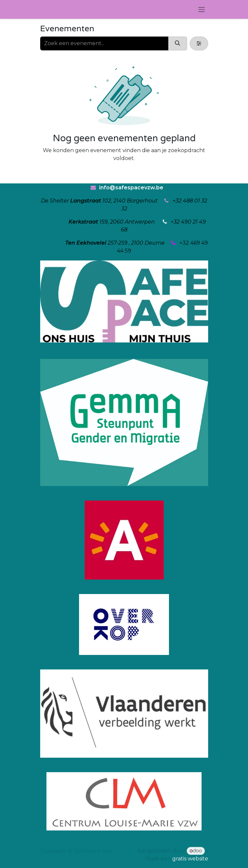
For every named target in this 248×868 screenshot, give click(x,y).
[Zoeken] (178, 43)
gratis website (190, 859)
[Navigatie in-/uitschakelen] (202, 9)
